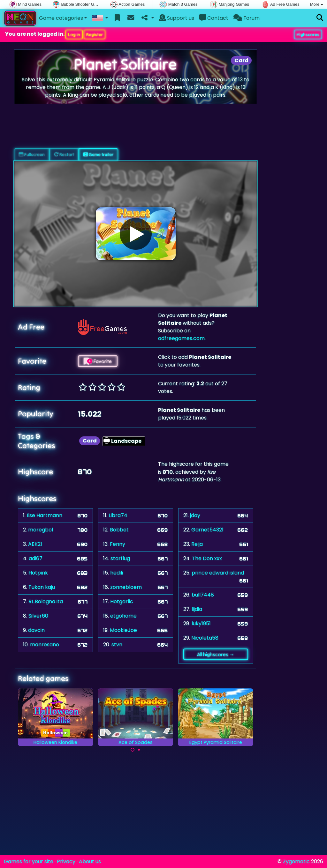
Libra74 (118, 515)
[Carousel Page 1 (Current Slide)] (133, 750)
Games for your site (29, 861)
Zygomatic (296, 861)
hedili (117, 573)
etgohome (123, 616)
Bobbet (119, 530)
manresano (45, 645)
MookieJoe (123, 630)
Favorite (98, 361)
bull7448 (203, 595)
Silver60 (38, 616)
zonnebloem (126, 587)
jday (195, 515)
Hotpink (38, 573)
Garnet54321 (207, 530)
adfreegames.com (181, 338)
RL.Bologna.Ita (46, 601)
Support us (177, 18)
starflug (120, 558)
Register (95, 34)
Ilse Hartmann (45, 515)
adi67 (36, 558)
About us (90, 861)
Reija (197, 544)
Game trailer (98, 154)
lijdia (197, 609)
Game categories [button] (61, 18)
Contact (214, 18)
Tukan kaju (42, 587)
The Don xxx (207, 558)
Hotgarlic (122, 601)
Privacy (66, 861)
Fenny (118, 544)
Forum (247, 18)
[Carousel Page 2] (139, 750)
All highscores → (216, 654)
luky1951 (201, 623)
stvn (117, 645)
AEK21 (35, 544)
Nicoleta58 (205, 638)
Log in (74, 34)
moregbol (41, 530)
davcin (36, 630)
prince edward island (218, 573)
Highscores (308, 34)
